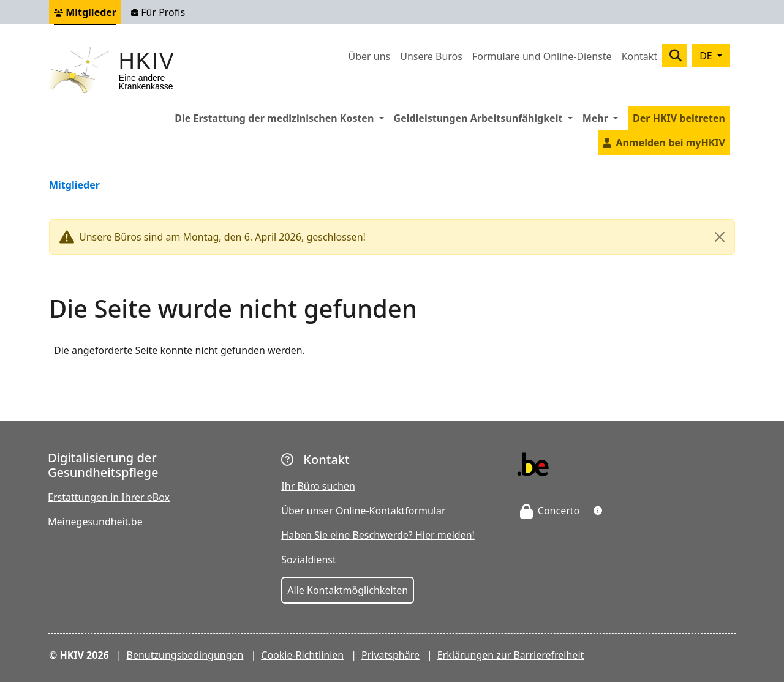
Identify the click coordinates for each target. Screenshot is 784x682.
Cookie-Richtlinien (302, 655)
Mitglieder (85, 12)
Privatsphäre (390, 655)
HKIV (147, 61)
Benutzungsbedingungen (185, 655)
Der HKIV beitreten (679, 118)
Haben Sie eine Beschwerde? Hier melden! (378, 535)
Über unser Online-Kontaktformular (363, 511)
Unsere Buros (431, 56)
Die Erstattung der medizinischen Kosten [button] (281, 118)
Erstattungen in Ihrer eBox (109, 497)
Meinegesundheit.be (95, 522)
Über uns (369, 56)
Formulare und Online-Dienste (542, 56)
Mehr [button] (603, 118)
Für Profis (158, 12)
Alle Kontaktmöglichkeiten (348, 590)
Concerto (550, 511)
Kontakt (640, 56)
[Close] (720, 237)
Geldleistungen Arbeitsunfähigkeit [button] (486, 118)
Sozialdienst (308, 560)
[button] (598, 511)
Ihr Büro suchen (318, 486)
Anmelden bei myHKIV (671, 143)
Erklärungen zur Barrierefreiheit (511, 655)
